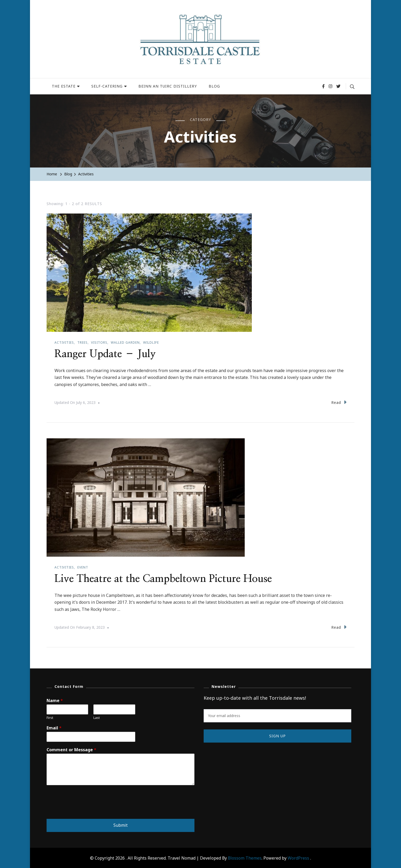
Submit (121, 825)
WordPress (298, 857)
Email (54, 727)
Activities (64, 342)
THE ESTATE (64, 86)
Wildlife (151, 342)
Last (97, 717)
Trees (82, 342)
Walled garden (125, 342)
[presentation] (87, 810)
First (50, 717)
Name (55, 700)
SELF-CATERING (107, 86)
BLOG (214, 86)
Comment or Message (71, 749)
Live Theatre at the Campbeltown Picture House (166, 578)
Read (339, 402)
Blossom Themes (245, 857)
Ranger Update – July (106, 354)
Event (83, 567)
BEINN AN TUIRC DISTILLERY (168, 86)
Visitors (99, 342)
